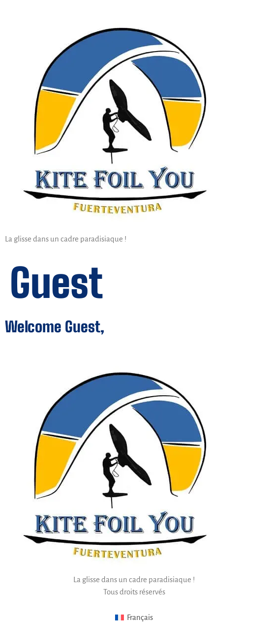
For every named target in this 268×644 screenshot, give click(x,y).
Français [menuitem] (140, 617)
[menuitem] (134, 618)
